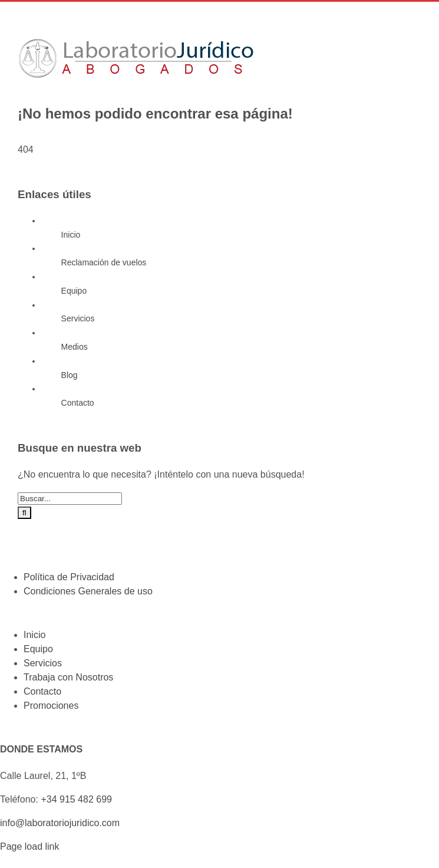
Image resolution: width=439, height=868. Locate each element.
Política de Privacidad (69, 577)
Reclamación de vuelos (104, 262)
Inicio (71, 235)
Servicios (78, 318)
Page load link (30, 846)
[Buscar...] (70, 499)
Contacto (78, 403)
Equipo (74, 291)
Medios (75, 347)
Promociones (51, 706)
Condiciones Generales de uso (88, 591)
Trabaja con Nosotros (68, 677)
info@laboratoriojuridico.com (60, 823)
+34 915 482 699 (76, 799)
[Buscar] (24, 513)
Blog (70, 375)
